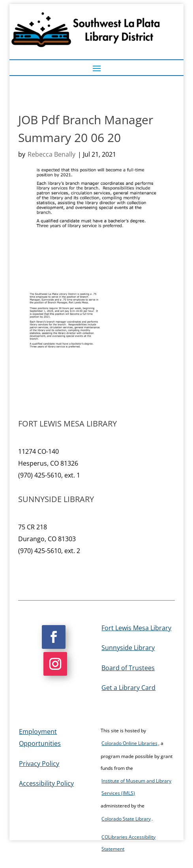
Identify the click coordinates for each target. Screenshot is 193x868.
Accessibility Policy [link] (46, 783)
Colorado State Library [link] (126, 819)
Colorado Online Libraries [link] (129, 743)
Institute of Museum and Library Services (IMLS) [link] (136, 787)
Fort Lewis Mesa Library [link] (136, 628)
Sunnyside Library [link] (128, 648)
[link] (65, 341)
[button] (97, 68)
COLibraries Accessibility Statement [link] (128, 843)
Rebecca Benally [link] (52, 154)
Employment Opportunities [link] (40, 737)
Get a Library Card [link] (128, 688)
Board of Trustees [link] (128, 668)
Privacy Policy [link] (39, 764)
